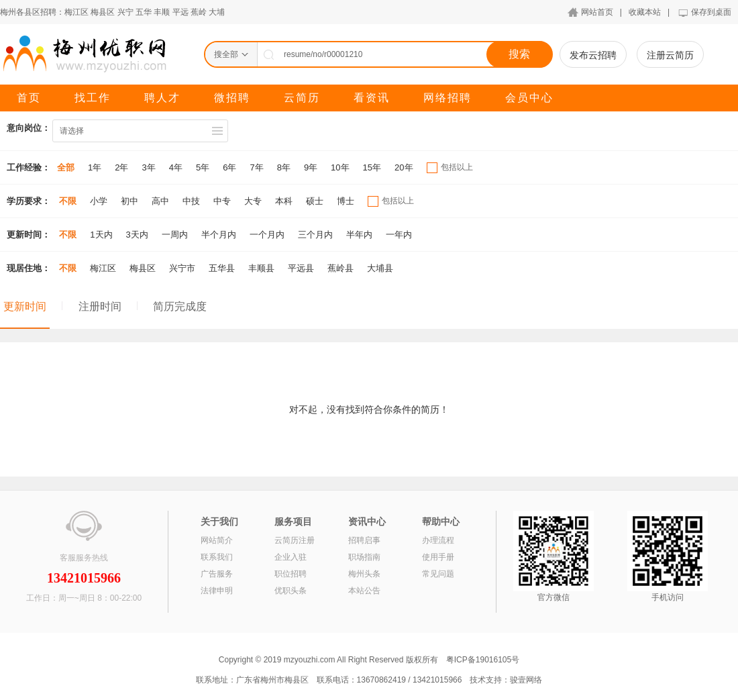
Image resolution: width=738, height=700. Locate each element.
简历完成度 (180, 306)
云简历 (302, 98)
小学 (99, 201)
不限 (68, 201)
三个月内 (315, 235)
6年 (229, 167)
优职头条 (291, 591)
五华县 (222, 268)
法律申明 (217, 591)
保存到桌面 (711, 12)
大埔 (217, 12)
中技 (191, 201)
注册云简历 (670, 55)
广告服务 (217, 574)
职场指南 (364, 557)
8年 (284, 167)
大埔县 (380, 268)
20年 (404, 167)
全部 (66, 167)
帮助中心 (441, 521)
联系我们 (217, 557)
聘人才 (162, 98)
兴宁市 (182, 268)
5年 (203, 167)
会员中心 (529, 98)
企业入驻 (291, 557)
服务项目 (293, 521)
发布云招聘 (593, 55)
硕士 (315, 201)
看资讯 (372, 98)
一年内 (399, 235)
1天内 (101, 235)
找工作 (93, 98)
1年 (95, 167)
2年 (121, 167)
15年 (372, 167)
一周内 (175, 235)
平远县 (301, 268)
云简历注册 (295, 540)
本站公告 (364, 591)
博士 (346, 201)
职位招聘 (291, 574)
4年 (176, 167)
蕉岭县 (340, 268)
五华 (144, 12)
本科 (284, 201)
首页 (29, 98)
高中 (160, 201)
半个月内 (219, 235)
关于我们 (219, 521)
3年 (148, 167)
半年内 (359, 235)
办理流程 (438, 540)
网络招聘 (447, 98)
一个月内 (267, 235)
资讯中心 (367, 521)
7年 (256, 167)
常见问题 (438, 574)
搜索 (519, 54)
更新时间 (25, 306)
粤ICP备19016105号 (483, 660)
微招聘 (232, 98)
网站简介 (217, 540)
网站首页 (597, 12)
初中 (129, 201)
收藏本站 (645, 12)
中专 (222, 201)
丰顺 (162, 12)
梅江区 (76, 12)
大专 (253, 201)
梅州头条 (364, 574)
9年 (311, 167)
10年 (340, 167)
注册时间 (100, 306)
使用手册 (438, 557)
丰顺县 (261, 268)
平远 (180, 12)
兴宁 (125, 12)
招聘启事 (364, 540)
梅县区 (103, 12)
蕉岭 (199, 12)
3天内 (137, 235)
